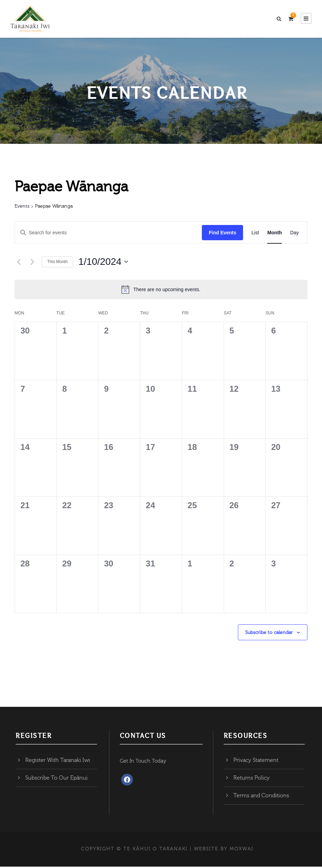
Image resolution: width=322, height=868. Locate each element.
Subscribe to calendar (269, 634)
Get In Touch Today (143, 762)
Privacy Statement (256, 762)
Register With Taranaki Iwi (58, 762)
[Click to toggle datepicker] (103, 263)
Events (22, 208)
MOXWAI (241, 850)
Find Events (222, 234)
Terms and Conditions (261, 797)
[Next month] (32, 263)
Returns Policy (252, 779)
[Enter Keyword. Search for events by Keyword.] (108, 234)
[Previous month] (19, 263)
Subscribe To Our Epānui (56, 779)
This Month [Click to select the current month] (57, 263)
